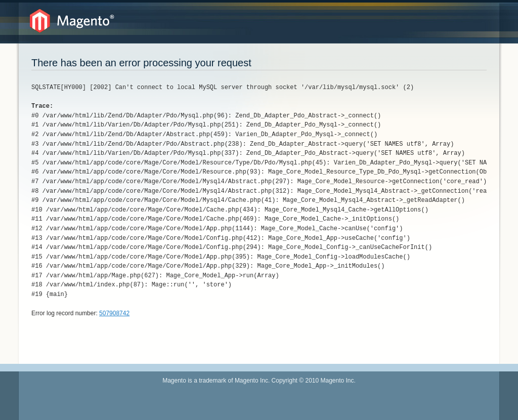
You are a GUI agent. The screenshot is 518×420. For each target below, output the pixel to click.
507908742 (114, 313)
